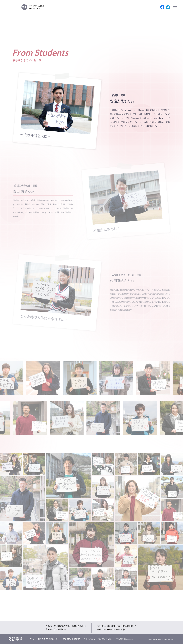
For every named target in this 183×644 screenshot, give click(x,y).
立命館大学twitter (106, 639)
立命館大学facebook (125, 639)
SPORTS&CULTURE (71, 639)
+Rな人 (32, 639)
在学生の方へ (89, 639)
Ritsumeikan (16, 639)
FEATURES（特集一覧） (49, 639)
